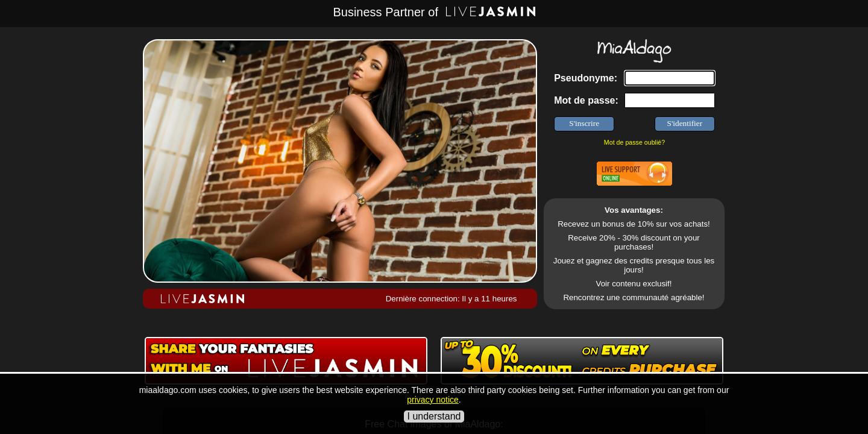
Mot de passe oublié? (634, 142)
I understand (434, 416)
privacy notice (433, 400)
